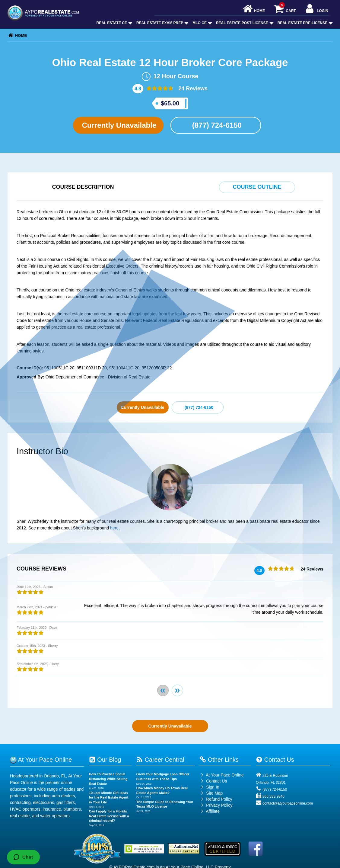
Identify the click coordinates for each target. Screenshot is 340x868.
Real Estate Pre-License (305, 23)
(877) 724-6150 (216, 125)
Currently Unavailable (118, 125)
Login (316, 9)
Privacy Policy (219, 805)
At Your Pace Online (221, 775)
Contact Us (213, 781)
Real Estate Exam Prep (162, 23)
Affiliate (210, 811)
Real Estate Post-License (244, 23)
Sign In (209, 787)
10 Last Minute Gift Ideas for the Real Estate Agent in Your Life (109, 797)
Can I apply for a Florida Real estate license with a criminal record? (109, 816)
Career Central (160, 760)
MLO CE (202, 23)
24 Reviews (192, 88)
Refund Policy (219, 799)
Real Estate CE (114, 23)
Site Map (211, 793)
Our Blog (105, 760)
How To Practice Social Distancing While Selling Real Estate (108, 779)
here (114, 528)
